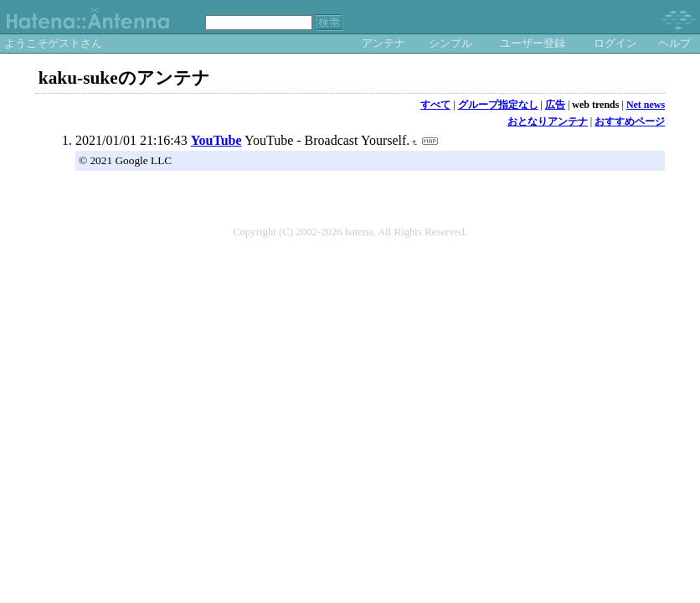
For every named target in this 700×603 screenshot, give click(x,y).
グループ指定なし (498, 105)
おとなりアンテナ (548, 121)
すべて (435, 105)
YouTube (216, 140)
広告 (555, 105)
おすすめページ (630, 121)
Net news (646, 105)
